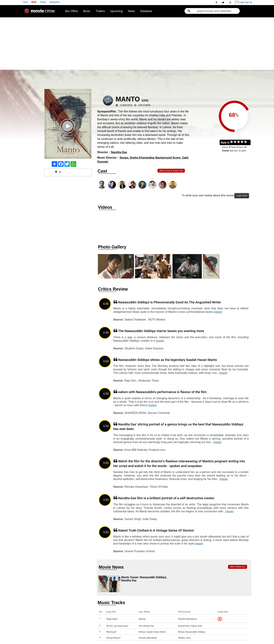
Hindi (34, 2)
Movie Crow (40, 12)
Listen (221, 619)
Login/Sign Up (244, 2)
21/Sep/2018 (126, 105)
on (247, 142)
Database (146, 11)
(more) (218, 312)
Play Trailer (68, 131)
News (131, 11)
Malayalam (55, 2)
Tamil (25, 2)
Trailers (100, 11)
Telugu (43, 2)
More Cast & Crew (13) (171, 171)
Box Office (71, 11)
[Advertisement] (137, 44)
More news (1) (238, 567)
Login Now (242, 196)
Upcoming (116, 11)
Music (87, 11)
